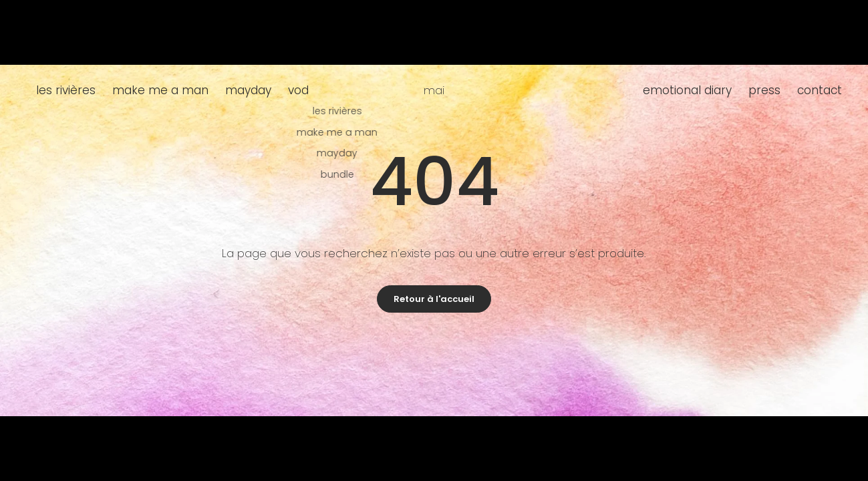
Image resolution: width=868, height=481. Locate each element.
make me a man (160, 90)
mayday (248, 90)
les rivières (66, 90)
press (764, 90)
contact (820, 90)
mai (434, 90)
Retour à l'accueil (434, 299)
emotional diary (687, 90)
